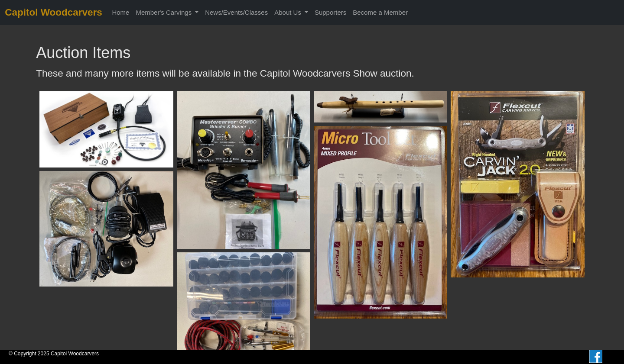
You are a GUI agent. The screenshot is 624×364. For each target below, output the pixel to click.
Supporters (330, 12)
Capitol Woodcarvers (54, 12)
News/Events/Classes (236, 12)
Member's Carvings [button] (164, 12)
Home (120, 12)
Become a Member (380, 12)
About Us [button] (289, 12)
